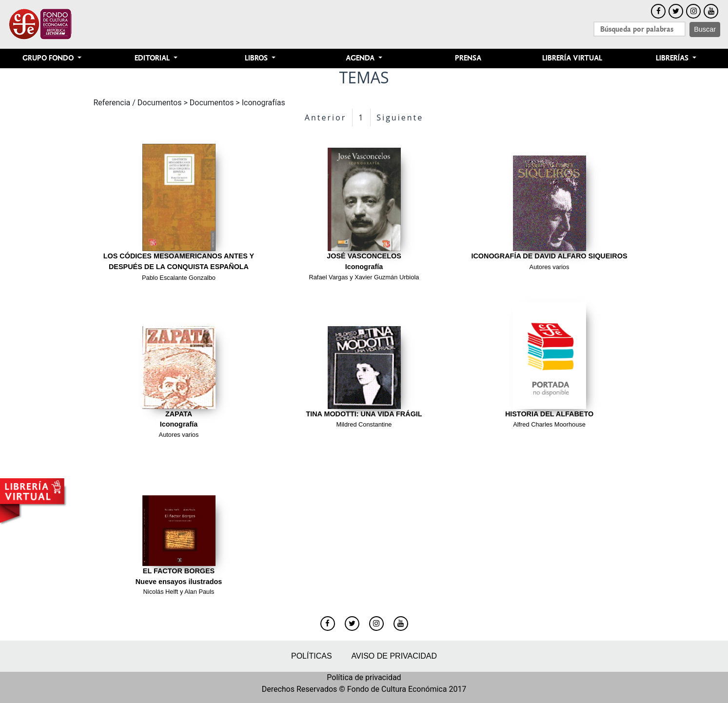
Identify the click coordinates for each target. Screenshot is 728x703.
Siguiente (400, 117)
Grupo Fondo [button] (49, 58)
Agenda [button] (361, 58)
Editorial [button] (153, 58)
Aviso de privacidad (394, 656)
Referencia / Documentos (138, 103)
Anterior (325, 117)
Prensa (468, 58)
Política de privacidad (364, 677)
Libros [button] (257, 58)
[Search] (639, 29)
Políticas (312, 656)
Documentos (212, 103)
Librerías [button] (673, 58)
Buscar (705, 29)
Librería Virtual (572, 58)
